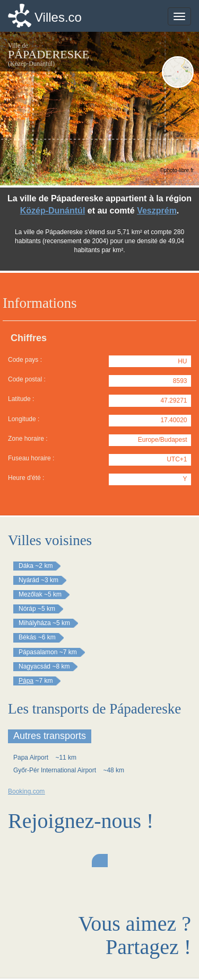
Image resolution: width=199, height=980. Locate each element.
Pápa (26, 681)
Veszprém (157, 211)
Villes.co (58, 17)
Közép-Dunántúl (53, 211)
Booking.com (26, 791)
